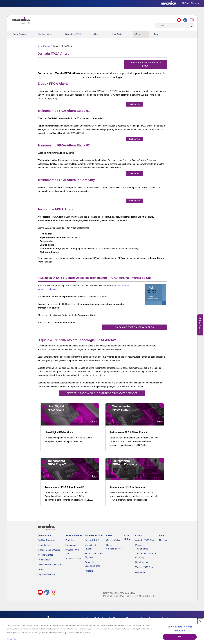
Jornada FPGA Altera (145, 540)
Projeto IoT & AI (92, 540)
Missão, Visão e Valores (49, 550)
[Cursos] (45, 46)
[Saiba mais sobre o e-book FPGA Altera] (134, 104)
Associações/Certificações (50, 565)
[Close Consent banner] (200, 621)
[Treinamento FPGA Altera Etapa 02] (70, 482)
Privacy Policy (12, 639)
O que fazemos (45, 545)
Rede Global (44, 560)
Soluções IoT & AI (74, 34)
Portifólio (89, 571)
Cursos (139, 34)
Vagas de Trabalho (47, 574)
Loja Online (118, 34)
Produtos (70, 540)
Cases (97, 34)
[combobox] (174, 26)
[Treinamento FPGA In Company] (135, 482)
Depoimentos (142, 562)
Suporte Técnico (73, 559)
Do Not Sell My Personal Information (180, 629)
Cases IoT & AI (113, 540)
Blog (156, 34)
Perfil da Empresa (46, 540)
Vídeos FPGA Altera (145, 567)
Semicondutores (45, 34)
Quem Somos (19, 34)
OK (180, 637)
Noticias (163, 540)
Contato (42, 570)
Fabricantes (71, 545)
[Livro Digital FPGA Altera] (70, 425)
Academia (140, 572)
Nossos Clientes (46, 555)
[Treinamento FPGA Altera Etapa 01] (135, 427)
